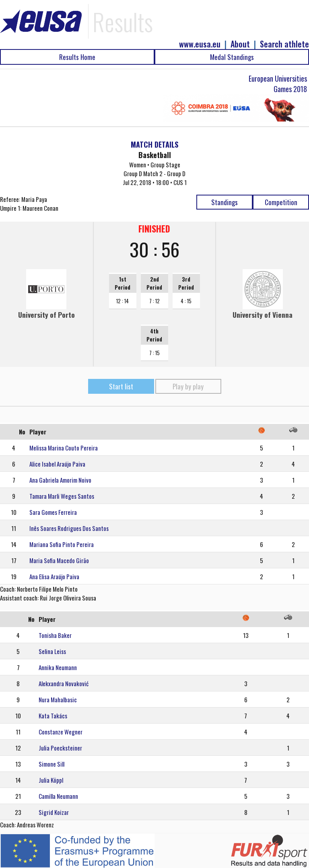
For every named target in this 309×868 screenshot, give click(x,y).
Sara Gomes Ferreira (53, 512)
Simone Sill (51, 764)
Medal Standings (232, 57)
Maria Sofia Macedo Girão (59, 560)
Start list (121, 386)
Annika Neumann (58, 667)
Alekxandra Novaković (64, 683)
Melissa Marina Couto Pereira (64, 448)
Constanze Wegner (61, 732)
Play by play (188, 386)
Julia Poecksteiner (60, 748)
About (240, 44)
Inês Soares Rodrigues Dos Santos (69, 528)
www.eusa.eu (200, 44)
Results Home (77, 57)
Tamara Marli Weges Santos (62, 496)
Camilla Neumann (58, 796)
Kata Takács (53, 716)
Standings (225, 202)
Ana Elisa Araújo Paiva (54, 576)
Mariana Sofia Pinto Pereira (62, 544)
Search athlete (284, 44)
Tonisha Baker (55, 635)
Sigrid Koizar (54, 812)
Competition (281, 202)
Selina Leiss (52, 651)
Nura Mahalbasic (58, 699)
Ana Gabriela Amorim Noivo (60, 480)
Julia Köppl (51, 780)
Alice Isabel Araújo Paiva (57, 464)
